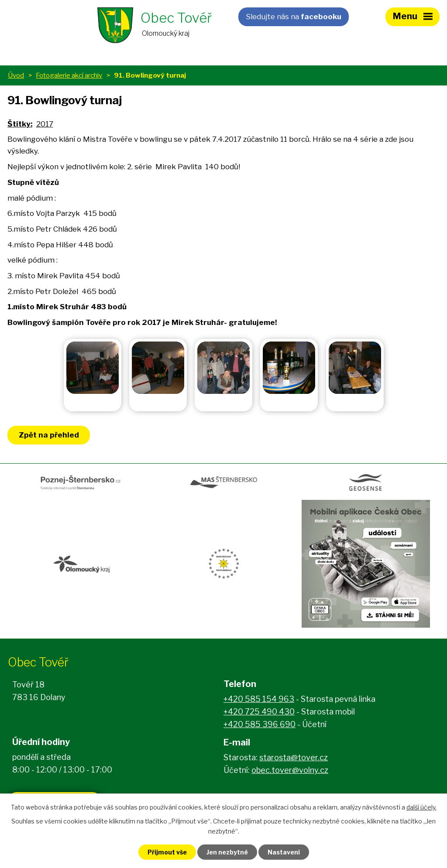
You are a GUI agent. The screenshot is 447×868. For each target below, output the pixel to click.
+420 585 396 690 (260, 724)
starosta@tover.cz (294, 757)
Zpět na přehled (49, 435)
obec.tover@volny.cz (290, 770)
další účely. (421, 807)
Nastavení (284, 852)
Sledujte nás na (294, 17)
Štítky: (20, 124)
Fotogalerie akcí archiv (69, 75)
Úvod (16, 75)
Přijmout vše (167, 852)
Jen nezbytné (227, 852)
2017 (45, 124)
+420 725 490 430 (259, 712)
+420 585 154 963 (259, 699)
